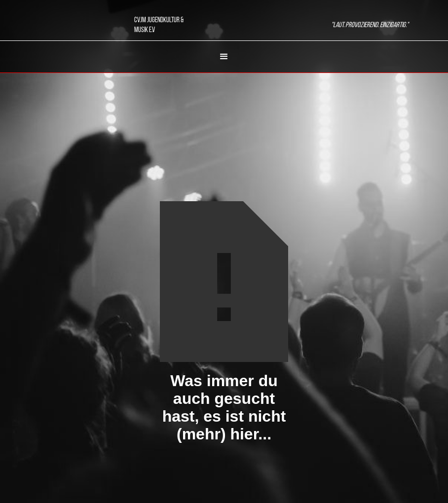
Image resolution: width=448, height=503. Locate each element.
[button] (224, 57)
